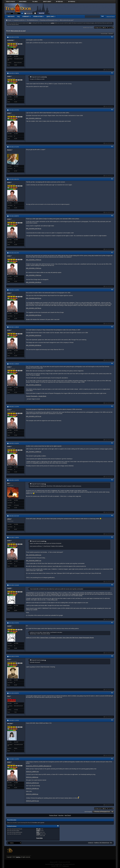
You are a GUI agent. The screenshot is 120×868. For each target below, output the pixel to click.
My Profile (72, 2)
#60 (112, 363)
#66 (112, 585)
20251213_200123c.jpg (32, 783)
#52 (112, 73)
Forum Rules (40, 838)
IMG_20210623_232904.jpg (34, 452)
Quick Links (50, 17)
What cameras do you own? (18, 31)
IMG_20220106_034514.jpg (34, 555)
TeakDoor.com (66, 866)
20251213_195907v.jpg (32, 772)
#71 (112, 759)
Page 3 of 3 (99, 27)
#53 (112, 109)
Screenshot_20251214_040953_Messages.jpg (39, 766)
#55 (112, 179)
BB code (38, 829)
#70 (112, 720)
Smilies (38, 831)
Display (110, 34)
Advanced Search (111, 17)
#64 (112, 515)
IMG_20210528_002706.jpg (34, 229)
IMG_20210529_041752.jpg (34, 298)
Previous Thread (53, 815)
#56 (112, 215)
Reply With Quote (108, 70)
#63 (112, 480)
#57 (112, 252)
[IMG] (38, 832)
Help (35, 13)
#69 (112, 693)
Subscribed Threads (23, 2)
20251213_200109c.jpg (32, 789)
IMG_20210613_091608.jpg (34, 385)
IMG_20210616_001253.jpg (34, 335)
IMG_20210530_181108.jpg (34, 282)
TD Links (35, 2)
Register (41, 13)
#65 (112, 537)
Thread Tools (104, 34)
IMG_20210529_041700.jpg (34, 315)
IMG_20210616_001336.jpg (34, 345)
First (104, 28)
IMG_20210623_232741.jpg (34, 416)
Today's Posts (10, 2)
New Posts (11, 17)
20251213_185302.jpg (32, 794)
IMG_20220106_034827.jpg (34, 561)
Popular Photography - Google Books (36, 396)
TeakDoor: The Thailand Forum (102, 843)
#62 (112, 443)
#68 (112, 656)
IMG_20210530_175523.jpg (34, 268)
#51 (112, 37)
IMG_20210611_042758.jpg (34, 308)
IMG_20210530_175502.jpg (34, 260)
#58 (112, 289)
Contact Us (91, 843)
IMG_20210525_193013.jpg (34, 118)
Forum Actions (38, 17)
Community (26, 17)
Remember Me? (29, 13)
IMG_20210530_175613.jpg (34, 275)
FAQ (18, 17)
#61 (112, 406)
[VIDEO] (38, 834)
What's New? (47, 2)
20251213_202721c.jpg (32, 801)
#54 (112, 146)
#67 (112, 622)
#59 (112, 327)
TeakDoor (18, 857)
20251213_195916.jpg (32, 777)
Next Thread (68, 815)
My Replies (59, 2)
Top (112, 812)
